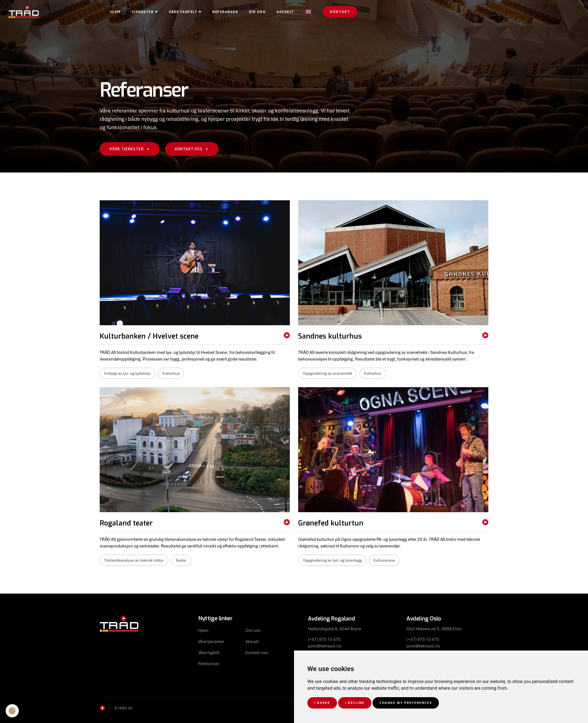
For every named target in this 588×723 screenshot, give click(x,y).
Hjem (149, 12)
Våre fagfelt (219, 12)
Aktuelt (319, 12)
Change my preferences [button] (406, 703)
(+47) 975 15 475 (324, 639)
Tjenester (179, 12)
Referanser (259, 12)
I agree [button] (322, 703)
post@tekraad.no (325, 646)
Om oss (291, 12)
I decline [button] (355, 703)
